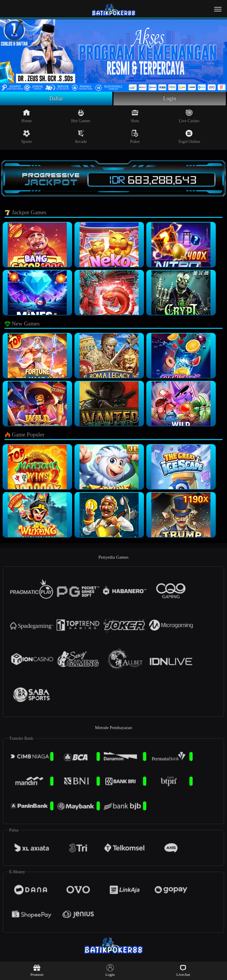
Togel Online (189, 137)
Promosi (37, 970)
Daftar (56, 99)
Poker (135, 137)
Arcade (81, 137)
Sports (27, 137)
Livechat (183, 970)
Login (170, 99)
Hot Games (81, 116)
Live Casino (189, 116)
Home (27, 116)
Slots (135, 116)
